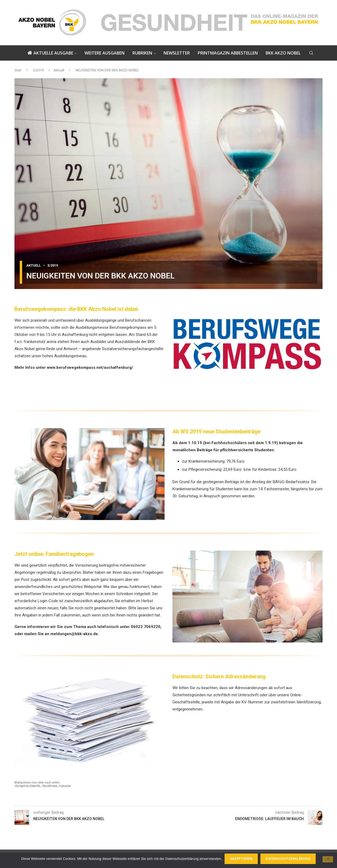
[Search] (311, 53)
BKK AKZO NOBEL (283, 53)
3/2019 (38, 70)
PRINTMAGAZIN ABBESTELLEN (228, 53)
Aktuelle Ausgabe (50, 53)
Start (18, 70)
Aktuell (59, 70)
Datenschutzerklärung (288, 859)
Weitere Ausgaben (105, 53)
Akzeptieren (241, 859)
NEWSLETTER (177, 53)
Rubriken (142, 53)
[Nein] (328, 859)
